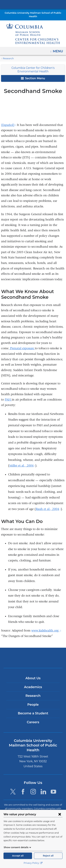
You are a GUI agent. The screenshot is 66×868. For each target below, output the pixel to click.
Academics (33, 687)
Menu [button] (58, 50)
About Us (33, 678)
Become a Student (33, 713)
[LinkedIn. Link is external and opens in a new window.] (43, 787)
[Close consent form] (60, 814)
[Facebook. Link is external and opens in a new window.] (23, 787)
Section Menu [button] (33, 78)
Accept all (18, 856)
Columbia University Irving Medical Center (33, 4)
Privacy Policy (33, 863)
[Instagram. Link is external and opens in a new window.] (33, 787)
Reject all (48, 856)
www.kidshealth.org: (46, 631)
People (33, 705)
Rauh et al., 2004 (48, 509)
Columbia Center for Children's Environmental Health (33, 70)
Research (8, 58)
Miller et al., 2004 (22, 466)
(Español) (9, 125)
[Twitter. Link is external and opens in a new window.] (13, 787)
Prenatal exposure (22, 348)
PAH (8, 400)
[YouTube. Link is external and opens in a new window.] (54, 787)
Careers (33, 722)
